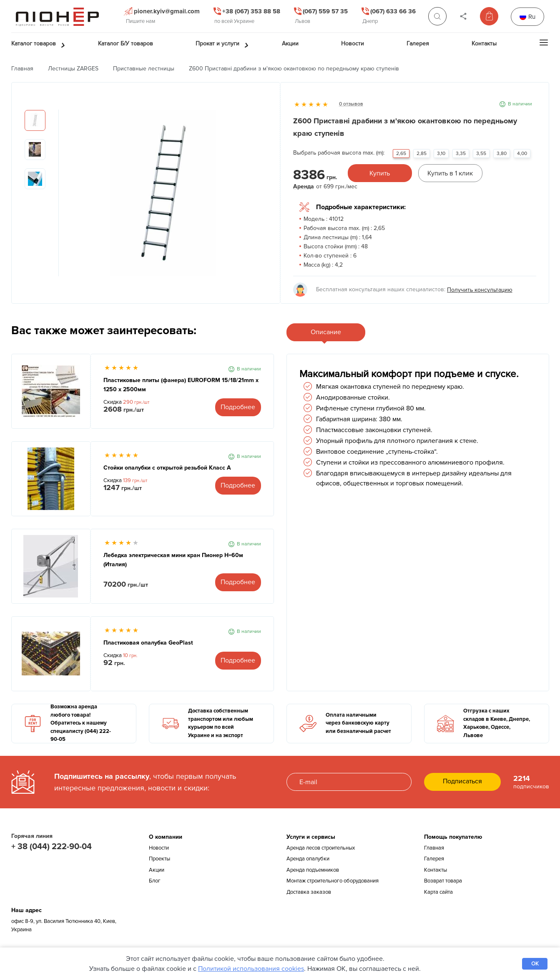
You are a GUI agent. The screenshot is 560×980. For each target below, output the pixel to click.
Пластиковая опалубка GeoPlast (148, 643)
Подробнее (238, 407)
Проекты (159, 859)
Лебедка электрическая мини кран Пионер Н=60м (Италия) (173, 560)
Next (261, 197)
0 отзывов (351, 104)
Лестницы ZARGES (73, 69)
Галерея (434, 859)
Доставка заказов (309, 892)
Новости (159, 848)
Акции (157, 870)
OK (535, 964)
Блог (155, 881)
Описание (326, 332)
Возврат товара (443, 881)
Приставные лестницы (144, 69)
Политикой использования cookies (251, 969)
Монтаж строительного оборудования (333, 881)
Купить (380, 173)
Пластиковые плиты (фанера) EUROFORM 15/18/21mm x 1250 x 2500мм (181, 385)
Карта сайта (438, 892)
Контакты (436, 870)
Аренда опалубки (308, 859)
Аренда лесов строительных (321, 848)
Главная (22, 69)
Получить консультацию (480, 290)
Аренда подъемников (313, 870)
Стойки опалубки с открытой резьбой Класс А (167, 468)
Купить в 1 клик (450, 173)
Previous (65, 197)
